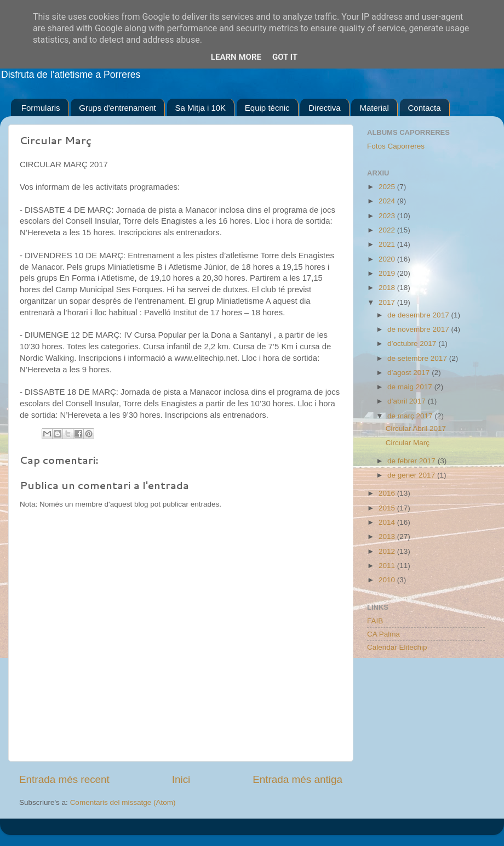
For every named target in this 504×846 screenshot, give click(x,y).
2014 (388, 522)
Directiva (324, 108)
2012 (388, 551)
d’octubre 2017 (413, 343)
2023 (388, 216)
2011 (388, 566)
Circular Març (408, 443)
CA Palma (383, 634)
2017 (388, 302)
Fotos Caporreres (396, 146)
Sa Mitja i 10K (201, 108)
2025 (388, 187)
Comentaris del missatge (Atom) (123, 802)
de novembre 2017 (419, 329)
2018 (388, 288)
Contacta (425, 108)
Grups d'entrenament (117, 108)
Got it (285, 57)
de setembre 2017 (418, 358)
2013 (388, 536)
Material (374, 108)
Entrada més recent (64, 779)
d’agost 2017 (409, 373)
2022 (388, 230)
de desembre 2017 (419, 315)
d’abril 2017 (408, 401)
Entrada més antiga (297, 779)
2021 (388, 244)
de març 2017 (411, 416)
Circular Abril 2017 (416, 428)
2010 (388, 580)
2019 (388, 273)
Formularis (41, 108)
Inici (181, 779)
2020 (388, 259)
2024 (388, 201)
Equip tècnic (267, 108)
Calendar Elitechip (397, 647)
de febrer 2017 (413, 461)
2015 (388, 508)
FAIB (375, 621)
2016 (388, 493)
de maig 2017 (411, 387)
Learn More (236, 57)
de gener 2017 (412, 475)
